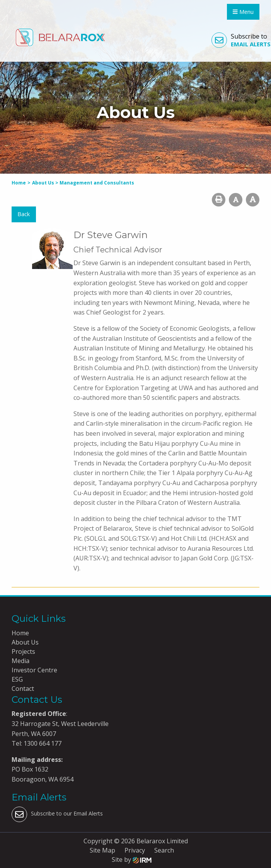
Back (24, 214)
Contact (23, 689)
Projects (23, 651)
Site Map (102, 850)
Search (164, 850)
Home (20, 633)
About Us (25, 642)
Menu (243, 12)
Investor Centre (34, 670)
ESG (17, 679)
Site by (132, 860)
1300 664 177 (42, 743)
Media (20, 661)
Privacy (135, 850)
